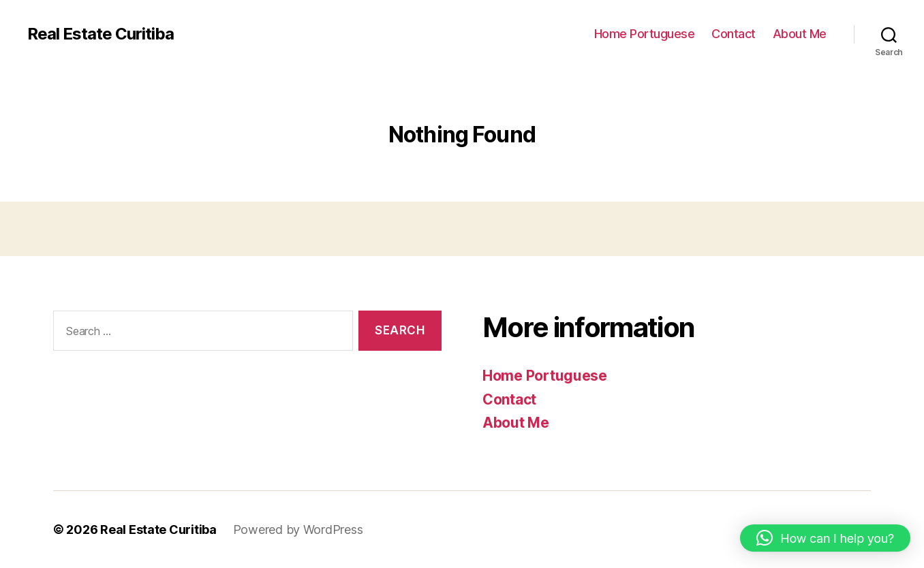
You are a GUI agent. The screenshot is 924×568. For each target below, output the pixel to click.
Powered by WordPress (298, 530)
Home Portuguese (645, 34)
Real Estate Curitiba (101, 34)
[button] (825, 538)
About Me (800, 34)
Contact (734, 34)
